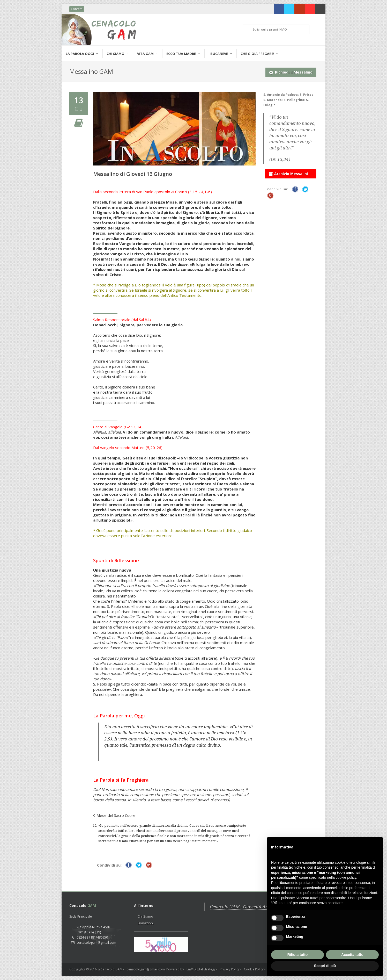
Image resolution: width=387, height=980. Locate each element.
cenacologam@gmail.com (146, 969)
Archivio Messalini (288, 173)
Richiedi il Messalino (291, 71)
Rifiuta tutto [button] (298, 955)
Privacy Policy (230, 969)
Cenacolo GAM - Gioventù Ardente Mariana (254, 907)
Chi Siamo (145, 916)
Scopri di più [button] (325, 966)
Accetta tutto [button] (352, 955)
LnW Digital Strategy (201, 969)
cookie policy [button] (346, 877)
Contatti (77, 9)
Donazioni (146, 923)
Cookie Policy (254, 969)
